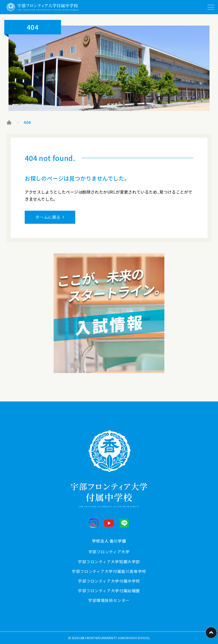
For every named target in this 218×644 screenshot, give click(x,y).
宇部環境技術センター (109, 600)
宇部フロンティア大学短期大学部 (109, 562)
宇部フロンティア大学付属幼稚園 (109, 591)
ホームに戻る (48, 217)
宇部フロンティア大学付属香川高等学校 (109, 571)
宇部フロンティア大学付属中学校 (109, 581)
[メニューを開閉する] (211, 7)
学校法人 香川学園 (109, 541)
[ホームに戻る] (43, 7)
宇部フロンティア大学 (109, 552)
